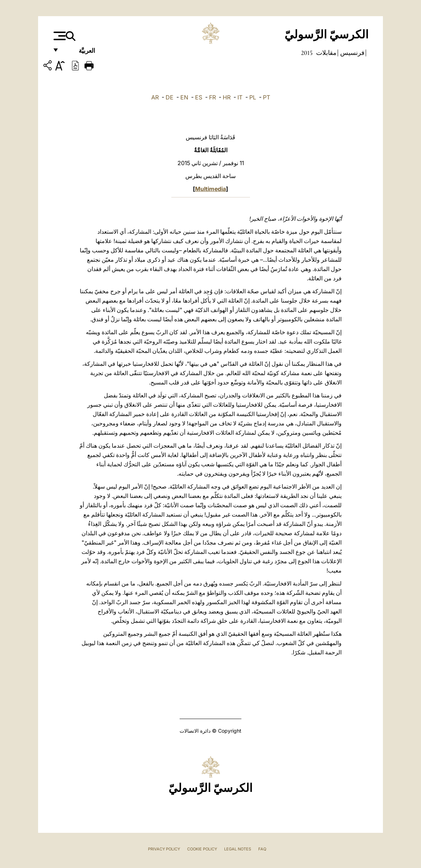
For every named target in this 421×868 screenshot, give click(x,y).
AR (155, 97)
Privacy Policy (164, 849)
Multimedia (210, 189)
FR (212, 97)
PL (253, 97)
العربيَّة (79, 53)
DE (170, 97)
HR (227, 97)
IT (240, 97)
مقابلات (326, 53)
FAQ (262, 849)
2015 (307, 53)
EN (184, 97)
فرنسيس (352, 53)
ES (199, 97)
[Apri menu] (59, 36)
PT (267, 97)
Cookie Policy (202, 849)
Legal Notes (238, 849)
